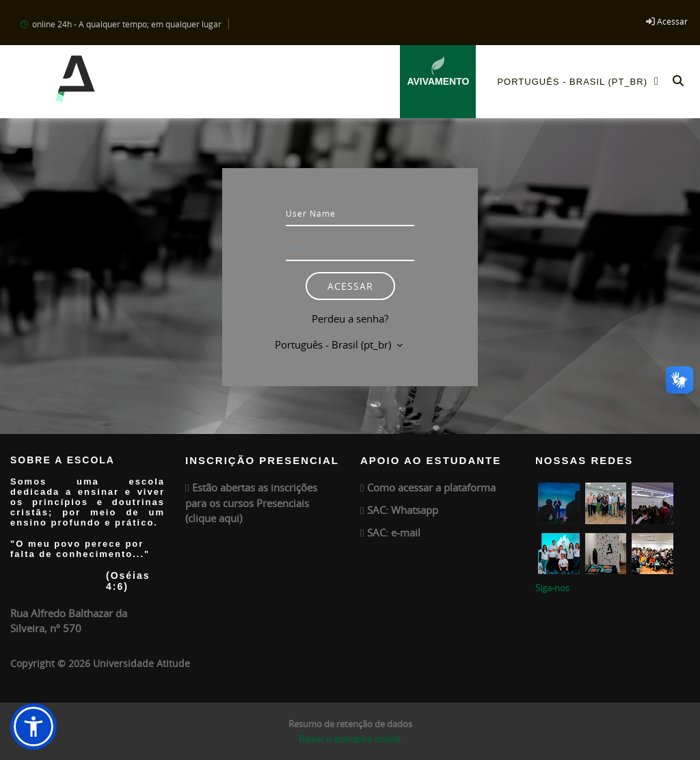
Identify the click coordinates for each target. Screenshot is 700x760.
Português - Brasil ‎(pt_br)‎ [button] (334, 344)
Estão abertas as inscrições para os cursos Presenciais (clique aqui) (251, 503)
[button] (678, 82)
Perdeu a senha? (350, 318)
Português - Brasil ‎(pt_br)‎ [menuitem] (582, 81)
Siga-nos (552, 588)
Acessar (672, 21)
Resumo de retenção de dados (350, 724)
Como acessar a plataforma (431, 487)
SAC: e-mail (394, 532)
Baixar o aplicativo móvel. (350, 739)
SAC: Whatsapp (403, 510)
